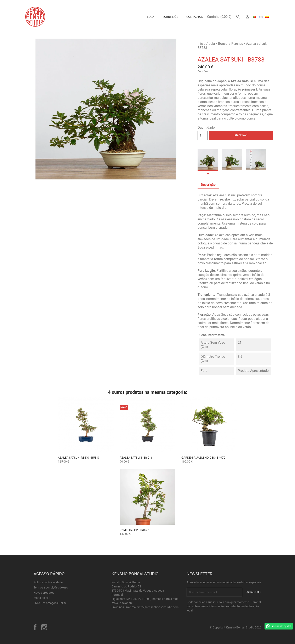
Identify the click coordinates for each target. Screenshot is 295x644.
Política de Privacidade (48, 582)
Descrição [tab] (208, 185)
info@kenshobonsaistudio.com (158, 607)
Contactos (195, 17)
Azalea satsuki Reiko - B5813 (79, 458)
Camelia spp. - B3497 (134, 530)
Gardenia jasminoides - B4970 (203, 458)
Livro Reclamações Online (50, 603)
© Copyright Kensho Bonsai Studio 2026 (236, 627)
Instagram (44, 627)
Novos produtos (44, 593)
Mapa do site (42, 598)
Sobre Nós (170, 17)
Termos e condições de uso (51, 587)
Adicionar (241, 135)
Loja (151, 17)
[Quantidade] (203, 135)
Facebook (35, 627)
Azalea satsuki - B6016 (136, 458)
